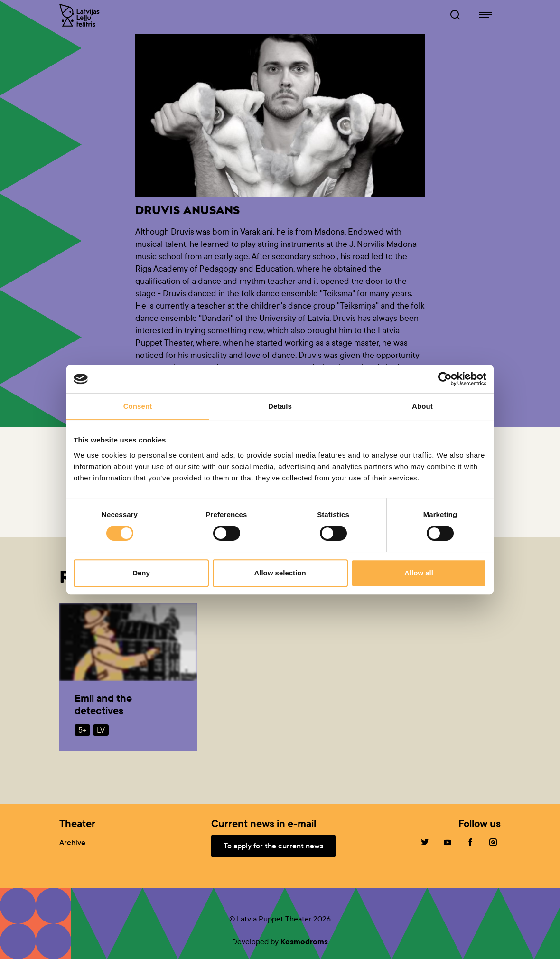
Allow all (419, 573)
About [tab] (422, 406)
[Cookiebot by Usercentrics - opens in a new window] (445, 379)
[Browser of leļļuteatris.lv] (455, 15)
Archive (72, 842)
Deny (141, 573)
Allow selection (280, 573)
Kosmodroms (304, 942)
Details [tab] (280, 406)
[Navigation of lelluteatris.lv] (485, 15)
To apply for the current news (273, 846)
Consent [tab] (138, 406)
